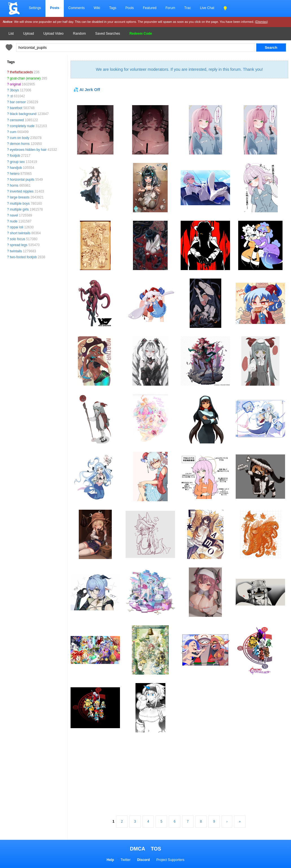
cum (13, 132)
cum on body (20, 138)
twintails (16, 251)
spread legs (19, 245)
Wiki (97, 8)
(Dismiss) (261, 22)
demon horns (20, 144)
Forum (170, 8)
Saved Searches (108, 34)
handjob (16, 168)
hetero (15, 174)
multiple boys (20, 204)
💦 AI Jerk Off (87, 90)
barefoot (16, 108)
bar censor (18, 102)
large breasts (20, 197)
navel (14, 215)
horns (14, 185)
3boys (14, 90)
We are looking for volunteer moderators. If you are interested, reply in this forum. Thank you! (179, 69)
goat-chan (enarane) (25, 78)
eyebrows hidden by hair (28, 150)
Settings (35, 8)
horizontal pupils (22, 180)
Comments (76, 8)
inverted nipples (22, 191)
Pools (130, 8)
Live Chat (207, 8)
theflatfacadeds (21, 72)
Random (79, 34)
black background (23, 114)
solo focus (17, 239)
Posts (55, 8)
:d (11, 96)
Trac (188, 8)
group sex (17, 162)
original (15, 84)
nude (14, 221)
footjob (15, 156)
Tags (113, 8)
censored (17, 120)
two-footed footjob (23, 257)
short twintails (20, 233)
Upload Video (53, 34)
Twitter (125, 860)
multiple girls (19, 209)
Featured (150, 8)
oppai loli (17, 227)
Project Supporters (170, 860)
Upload (29, 34)
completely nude (22, 126)
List (11, 34)
